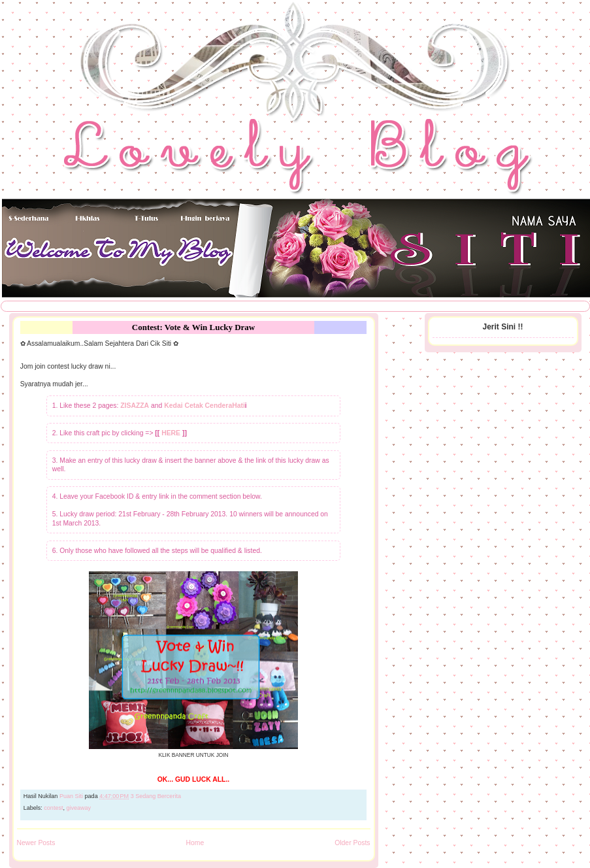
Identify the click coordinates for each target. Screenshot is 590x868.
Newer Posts (36, 843)
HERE (171, 433)
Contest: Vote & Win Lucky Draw (193, 327)
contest (53, 808)
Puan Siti (72, 796)
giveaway (78, 808)
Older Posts (352, 843)
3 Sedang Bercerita (156, 796)
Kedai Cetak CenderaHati (205, 406)
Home (195, 843)
